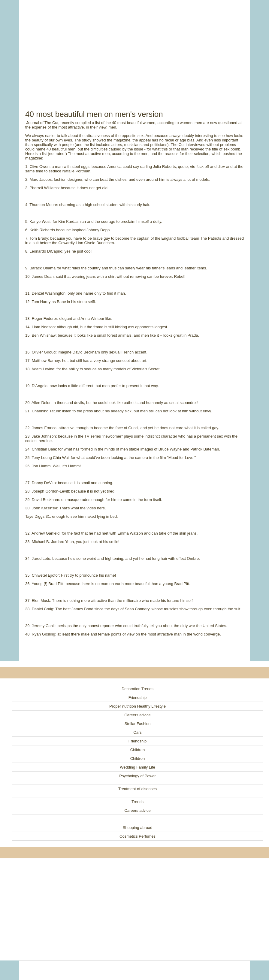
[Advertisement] (134, 48)
